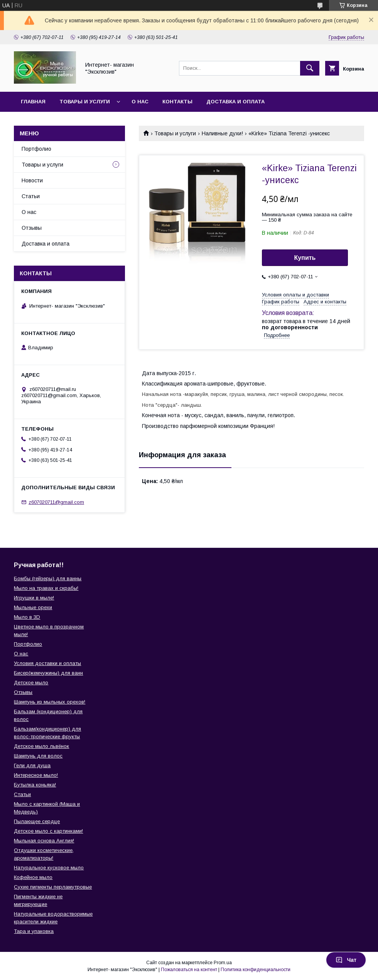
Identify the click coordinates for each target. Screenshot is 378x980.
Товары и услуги (85, 102)
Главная (33, 102)
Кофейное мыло (33, 877)
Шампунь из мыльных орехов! (50, 702)
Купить (305, 258)
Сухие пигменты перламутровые (53, 887)
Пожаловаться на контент (189, 970)
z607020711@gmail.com (56, 502)
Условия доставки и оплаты (47, 663)
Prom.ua (223, 963)
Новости (32, 180)
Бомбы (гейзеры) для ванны (48, 578)
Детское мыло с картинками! (48, 831)
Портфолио (36, 149)
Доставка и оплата (235, 102)
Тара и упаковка (34, 931)
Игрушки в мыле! (34, 598)
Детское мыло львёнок (41, 746)
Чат (346, 960)
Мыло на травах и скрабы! (46, 588)
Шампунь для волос (38, 756)
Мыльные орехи (33, 607)
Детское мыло (31, 683)
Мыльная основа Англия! (44, 841)
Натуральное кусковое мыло (49, 868)
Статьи (31, 196)
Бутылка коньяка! (35, 785)
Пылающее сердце (37, 821)
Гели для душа (32, 765)
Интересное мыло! (36, 775)
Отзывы (32, 228)
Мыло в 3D (27, 617)
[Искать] (310, 68)
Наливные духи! (222, 133)
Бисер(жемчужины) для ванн (48, 673)
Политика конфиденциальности (256, 970)
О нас (140, 102)
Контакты (177, 102)
